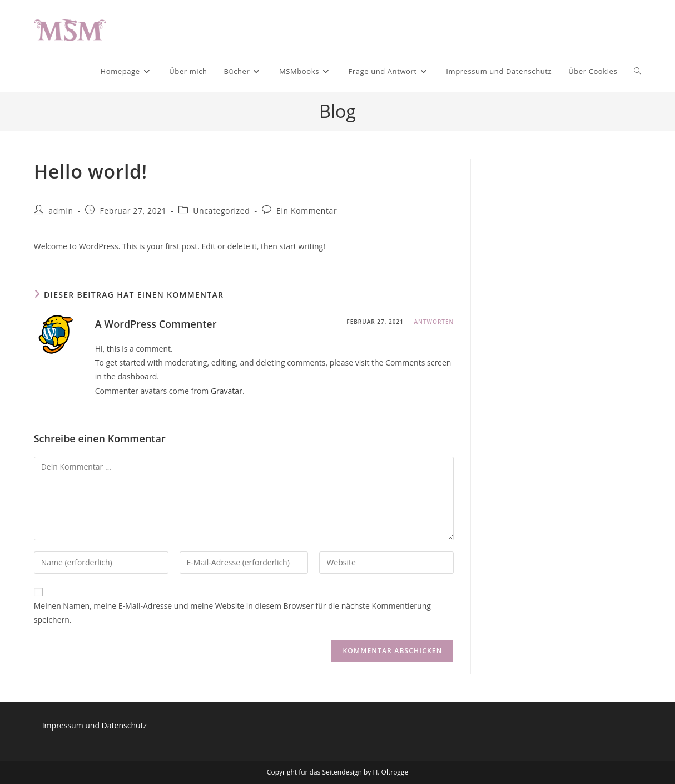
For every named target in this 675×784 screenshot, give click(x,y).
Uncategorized (221, 211)
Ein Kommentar (307, 211)
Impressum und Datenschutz (95, 725)
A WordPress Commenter (156, 324)
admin (61, 211)
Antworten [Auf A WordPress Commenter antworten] (434, 322)
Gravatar (227, 391)
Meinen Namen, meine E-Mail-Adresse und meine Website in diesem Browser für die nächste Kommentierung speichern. (232, 613)
